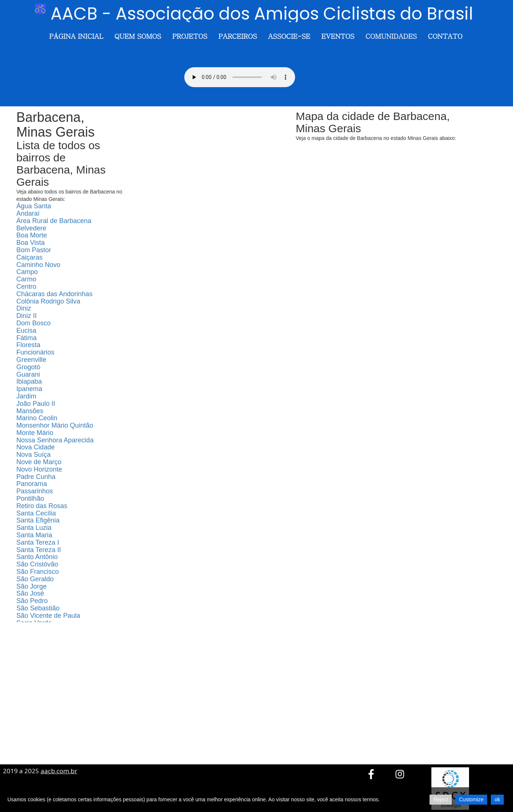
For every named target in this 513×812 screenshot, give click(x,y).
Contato (445, 36)
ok (497, 799)
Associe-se (289, 36)
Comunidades (391, 36)
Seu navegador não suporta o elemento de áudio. (240, 77)
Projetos (190, 36)
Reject (441, 799)
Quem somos (138, 36)
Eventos (338, 36)
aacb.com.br (59, 771)
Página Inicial (76, 36)
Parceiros (237, 36)
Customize (471, 799)
